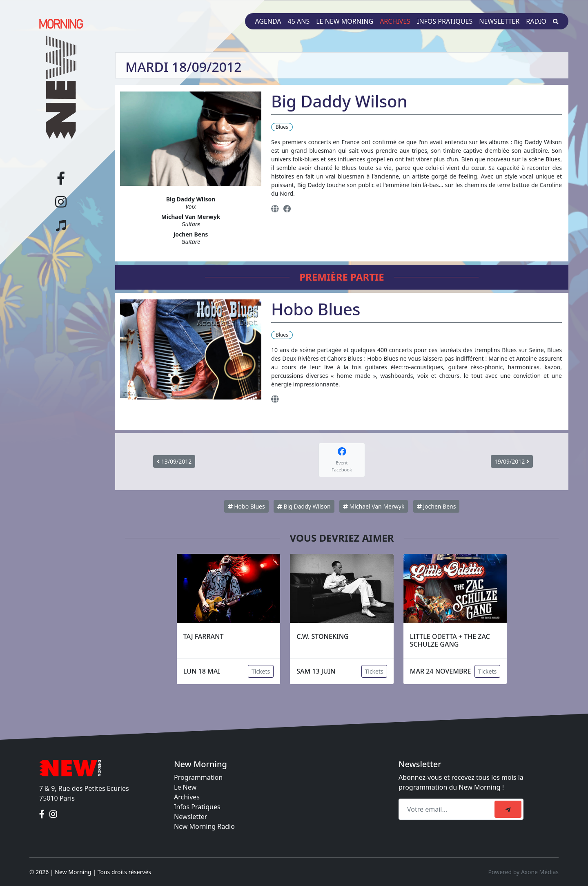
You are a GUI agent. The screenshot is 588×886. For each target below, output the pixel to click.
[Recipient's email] (448, 809)
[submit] (508, 809)
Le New (185, 787)
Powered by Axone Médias (523, 872)
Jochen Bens (437, 506)
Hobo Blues (246, 506)
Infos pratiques (445, 21)
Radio (536, 21)
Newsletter (499, 21)
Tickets (261, 671)
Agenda (268, 21)
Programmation (198, 777)
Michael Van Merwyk (374, 506)
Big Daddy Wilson (304, 506)
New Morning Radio (204, 826)
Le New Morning (345, 21)
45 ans (299, 21)
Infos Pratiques (197, 807)
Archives (395, 21)
